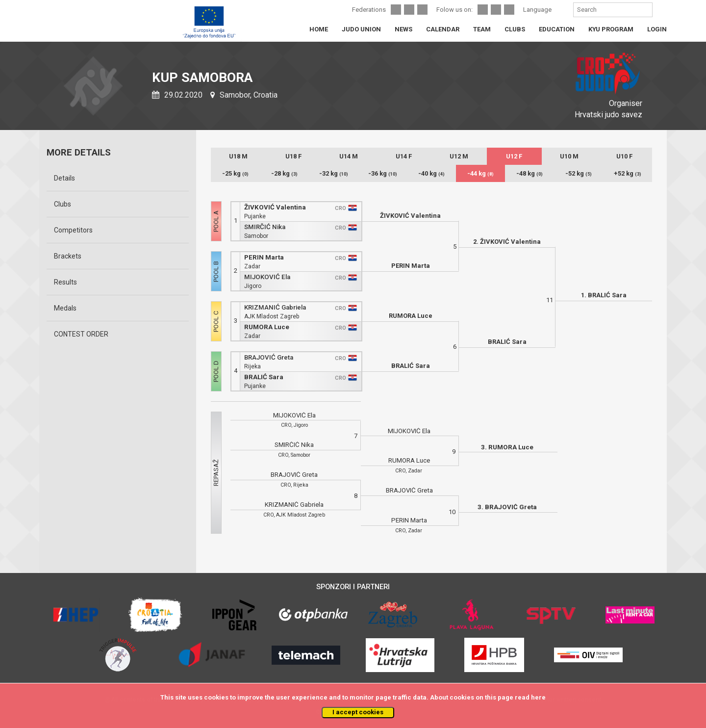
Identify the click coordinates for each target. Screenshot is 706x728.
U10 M (569, 156)
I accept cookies (358, 712)
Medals (65, 308)
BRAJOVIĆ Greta (269, 357)
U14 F (404, 156)
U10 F (624, 156)
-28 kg (284, 173)
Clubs (63, 204)
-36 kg (383, 173)
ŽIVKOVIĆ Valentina (275, 207)
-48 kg (529, 173)
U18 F (293, 156)
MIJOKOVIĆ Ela (267, 277)
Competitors (73, 230)
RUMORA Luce (267, 327)
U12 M (459, 156)
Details (64, 178)
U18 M (238, 156)
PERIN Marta (264, 257)
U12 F (514, 156)
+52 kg (628, 173)
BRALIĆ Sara (264, 377)
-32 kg (334, 173)
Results (65, 282)
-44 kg (480, 173)
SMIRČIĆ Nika (265, 227)
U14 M (349, 156)
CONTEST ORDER (81, 334)
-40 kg (431, 173)
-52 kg (579, 173)
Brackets (68, 256)
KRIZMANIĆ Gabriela (275, 307)
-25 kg (235, 173)
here (538, 697)
